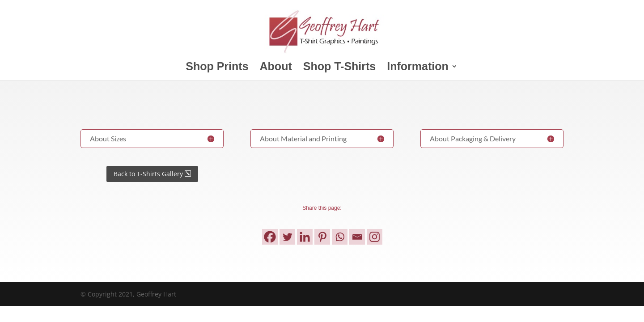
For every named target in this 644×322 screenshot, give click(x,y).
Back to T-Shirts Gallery (148, 174)
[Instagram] (375, 237)
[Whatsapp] (340, 237)
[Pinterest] (322, 237)
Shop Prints (217, 68)
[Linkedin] (305, 237)
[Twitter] (287, 237)
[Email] (357, 237)
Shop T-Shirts (340, 68)
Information (418, 68)
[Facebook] (270, 237)
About (276, 68)
